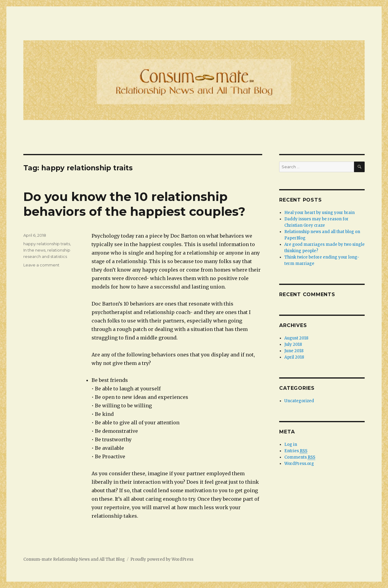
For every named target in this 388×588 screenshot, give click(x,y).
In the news (34, 250)
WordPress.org (299, 464)
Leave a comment (41, 265)
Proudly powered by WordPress (162, 559)
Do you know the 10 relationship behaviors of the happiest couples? (134, 204)
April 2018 (294, 357)
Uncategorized (299, 401)
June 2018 (294, 351)
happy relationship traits (47, 244)
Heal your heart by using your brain (319, 213)
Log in (291, 444)
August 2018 (296, 338)
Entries (296, 451)
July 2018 (293, 344)
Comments (300, 457)
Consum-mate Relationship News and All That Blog (74, 559)
